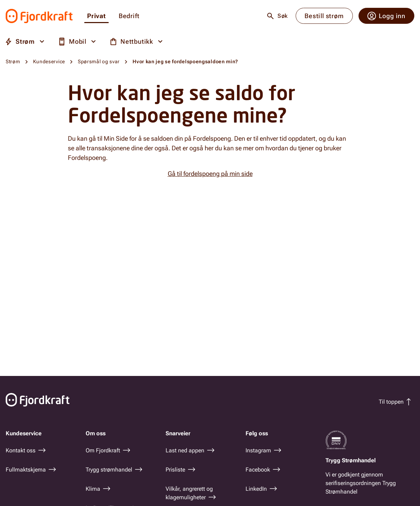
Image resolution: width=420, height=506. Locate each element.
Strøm (13, 61)
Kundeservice (49, 61)
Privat (96, 16)
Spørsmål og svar (99, 61)
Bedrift (129, 16)
